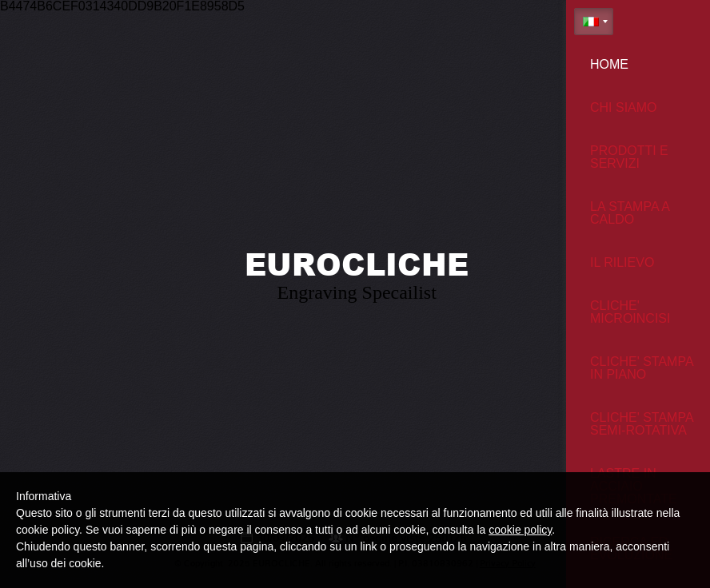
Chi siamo (624, 107)
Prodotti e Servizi (629, 157)
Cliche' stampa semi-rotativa (642, 424)
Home (609, 64)
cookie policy (520, 530)
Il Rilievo (622, 262)
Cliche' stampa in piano (642, 368)
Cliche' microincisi (630, 312)
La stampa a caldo (630, 213)
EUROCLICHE (357, 264)
